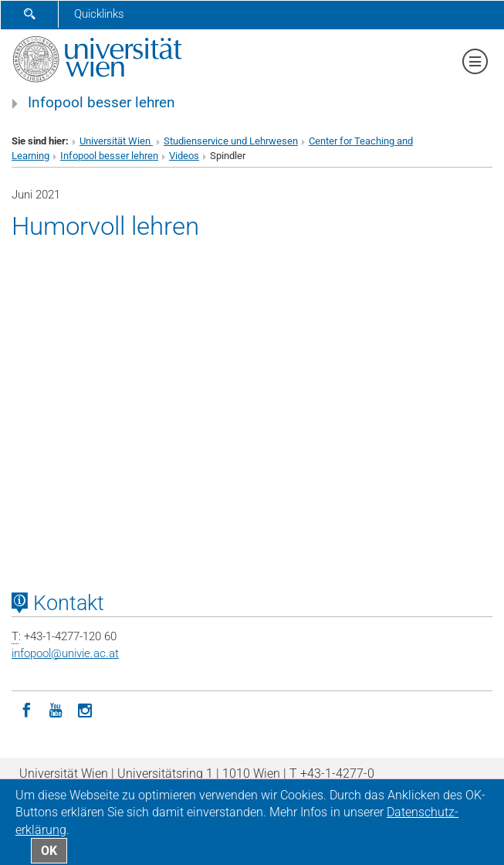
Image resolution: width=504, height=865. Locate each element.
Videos (184, 156)
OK (49, 851)
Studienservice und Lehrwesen (231, 141)
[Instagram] (85, 709)
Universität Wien (116, 141)
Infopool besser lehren (101, 103)
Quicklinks (99, 14)
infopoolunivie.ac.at (65, 653)
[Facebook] (26, 709)
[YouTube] (56, 709)
